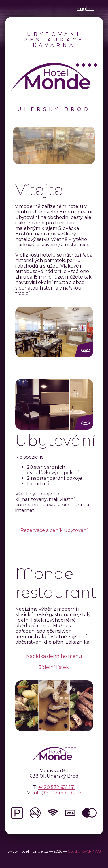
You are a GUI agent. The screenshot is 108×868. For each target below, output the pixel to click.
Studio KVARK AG (84, 851)
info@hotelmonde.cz (57, 793)
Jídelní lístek (54, 667)
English (85, 9)
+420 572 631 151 (57, 787)
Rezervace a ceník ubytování (54, 530)
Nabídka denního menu (54, 656)
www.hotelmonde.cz (28, 851)
